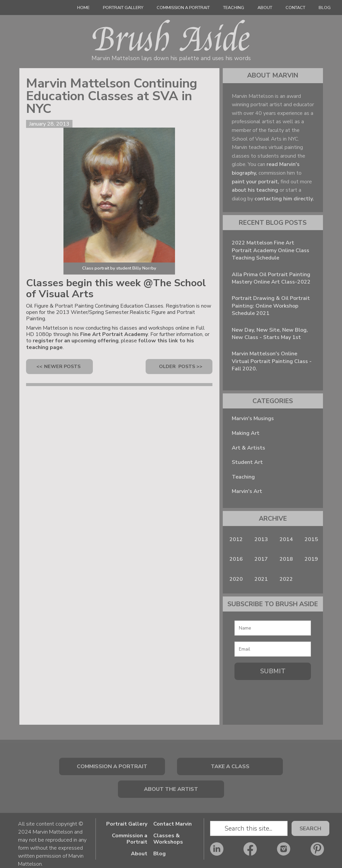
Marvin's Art (247, 491)
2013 (261, 539)
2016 (236, 559)
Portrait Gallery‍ (123, 8)
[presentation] (273, 696)
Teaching (234, 8)
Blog (325, 8)
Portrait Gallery (127, 824)
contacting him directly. (284, 199)
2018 (286, 559)
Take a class (230, 766)
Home (83, 8)
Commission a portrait (112, 766)
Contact (295, 8)
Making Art (246, 433)
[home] (23, 9)
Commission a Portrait (183, 8)
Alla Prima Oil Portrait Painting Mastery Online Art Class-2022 (271, 278)
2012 (236, 539)
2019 (311, 559)
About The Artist (171, 789)
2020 (236, 579)
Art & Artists (248, 448)
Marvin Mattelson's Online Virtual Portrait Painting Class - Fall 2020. (272, 361)
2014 (286, 539)
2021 (261, 579)
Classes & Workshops (168, 839)
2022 (286, 579)
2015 (311, 539)
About (265, 8)
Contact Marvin (173, 824)
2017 (261, 559)
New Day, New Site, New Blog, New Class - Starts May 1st (270, 334)
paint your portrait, (255, 182)
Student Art (247, 462)
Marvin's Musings (253, 418)
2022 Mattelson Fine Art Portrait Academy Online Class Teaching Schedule (271, 250)
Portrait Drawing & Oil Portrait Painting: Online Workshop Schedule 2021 (271, 306)
